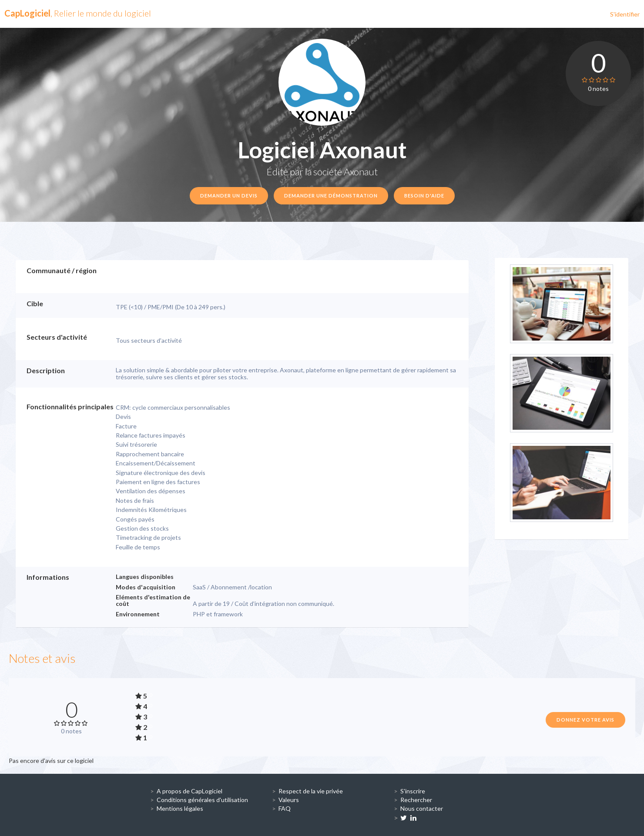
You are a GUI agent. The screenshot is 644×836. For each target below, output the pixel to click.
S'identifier (625, 14)
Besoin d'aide (424, 196)
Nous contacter (422, 808)
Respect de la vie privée (311, 791)
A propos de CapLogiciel (190, 791)
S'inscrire (413, 791)
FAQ (285, 808)
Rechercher (416, 800)
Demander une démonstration (331, 196)
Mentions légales (180, 808)
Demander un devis (229, 196)
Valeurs (289, 800)
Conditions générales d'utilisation (202, 800)
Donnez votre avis (585, 720)
